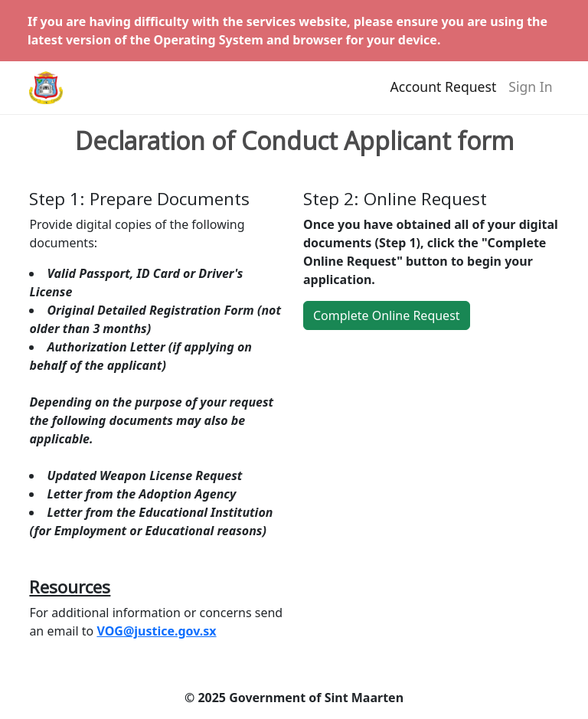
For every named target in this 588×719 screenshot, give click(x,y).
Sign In (530, 93)
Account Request (444, 93)
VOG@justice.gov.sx (156, 631)
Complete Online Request (387, 315)
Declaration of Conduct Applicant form (294, 141)
